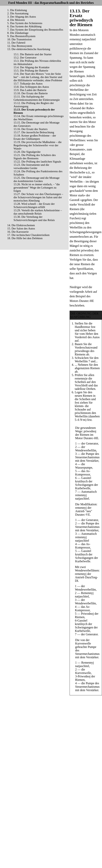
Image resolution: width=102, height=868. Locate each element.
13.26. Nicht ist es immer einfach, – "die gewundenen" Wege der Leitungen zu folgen (37, 188)
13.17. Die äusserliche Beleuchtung (34, 132)
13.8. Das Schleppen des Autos (31, 87)
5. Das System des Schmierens (25, 23)
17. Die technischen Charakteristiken (28, 235)
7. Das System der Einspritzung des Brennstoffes (35, 30)
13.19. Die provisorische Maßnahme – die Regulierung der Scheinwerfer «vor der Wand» (38, 145)
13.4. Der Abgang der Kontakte (31, 67)
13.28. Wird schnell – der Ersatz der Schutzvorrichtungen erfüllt (34, 205)
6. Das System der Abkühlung (24, 26)
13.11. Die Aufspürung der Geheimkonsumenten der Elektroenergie (37, 98)
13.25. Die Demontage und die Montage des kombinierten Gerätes (37, 179)
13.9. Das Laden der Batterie (30, 90)
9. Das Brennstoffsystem (21, 36)
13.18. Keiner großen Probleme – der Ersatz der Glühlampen (35, 137)
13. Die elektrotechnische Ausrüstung (29, 49)
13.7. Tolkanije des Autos (28, 84)
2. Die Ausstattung (18, 13)
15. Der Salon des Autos (21, 228)
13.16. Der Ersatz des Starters (31, 129)
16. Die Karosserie (18, 232)
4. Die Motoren (16, 20)
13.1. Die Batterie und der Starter (33, 54)
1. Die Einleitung (17, 10)
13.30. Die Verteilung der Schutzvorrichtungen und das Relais (34, 218)
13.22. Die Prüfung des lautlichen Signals (37, 162)
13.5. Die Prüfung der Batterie (31, 71)
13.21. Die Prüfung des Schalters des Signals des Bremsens (35, 157)
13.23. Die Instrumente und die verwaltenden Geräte (31, 166)
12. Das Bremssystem (20, 46)
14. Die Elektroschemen (21, 225)
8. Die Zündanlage (18, 33)
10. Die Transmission (19, 39)
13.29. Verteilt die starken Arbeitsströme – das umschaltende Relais (38, 212)
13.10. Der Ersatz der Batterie (31, 93)
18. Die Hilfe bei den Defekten (25, 238)
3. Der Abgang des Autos (22, 17)
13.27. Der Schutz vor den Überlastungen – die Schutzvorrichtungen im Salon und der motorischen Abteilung (38, 197)
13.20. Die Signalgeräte (27, 152)
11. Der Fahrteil (16, 43)
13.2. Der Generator (25, 58)
